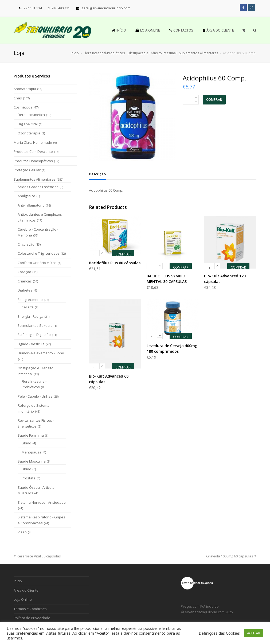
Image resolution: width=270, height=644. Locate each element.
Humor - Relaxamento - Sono (41, 353)
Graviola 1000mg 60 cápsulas (231, 556)
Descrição (97, 174)
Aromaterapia (25, 89)
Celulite (28, 307)
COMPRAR (214, 100)
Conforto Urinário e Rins (37, 263)
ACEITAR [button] (254, 633)
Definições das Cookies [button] (219, 633)
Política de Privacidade (32, 618)
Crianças (25, 281)
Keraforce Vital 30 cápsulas (37, 556)
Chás (18, 98)
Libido (26, 443)
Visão (22, 532)
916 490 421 (61, 8)
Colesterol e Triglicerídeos (39, 253)
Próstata (29, 478)
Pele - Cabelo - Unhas (35, 396)
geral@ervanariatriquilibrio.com (106, 8)
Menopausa (32, 452)
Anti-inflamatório (31, 205)
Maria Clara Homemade (33, 142)
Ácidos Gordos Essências (38, 187)
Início (75, 53)
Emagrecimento (30, 300)
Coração (24, 272)
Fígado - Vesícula (31, 344)
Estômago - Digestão (34, 335)
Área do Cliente (26, 590)
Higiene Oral (28, 124)
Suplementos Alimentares (35, 179)
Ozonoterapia (29, 133)
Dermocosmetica (31, 115)
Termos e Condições (30, 609)
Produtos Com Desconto (33, 152)
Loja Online (23, 599)
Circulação (26, 244)
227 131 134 (33, 8)
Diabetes (25, 290)
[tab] (97, 174)
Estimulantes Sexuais (35, 325)
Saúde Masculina (32, 461)
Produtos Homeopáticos (33, 161)
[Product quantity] (188, 100)
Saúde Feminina (31, 435)
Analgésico (26, 196)
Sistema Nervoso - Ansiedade (42, 502)
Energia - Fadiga (30, 316)
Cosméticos (23, 107)
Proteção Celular (27, 170)
